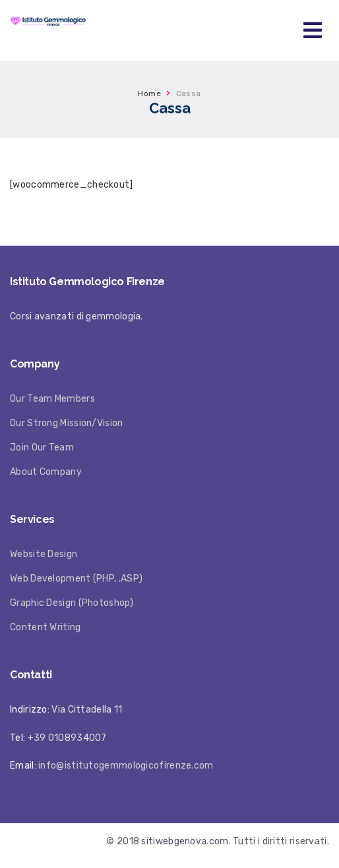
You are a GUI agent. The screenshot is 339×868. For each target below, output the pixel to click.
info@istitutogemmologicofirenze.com (126, 766)
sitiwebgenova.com (185, 841)
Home (149, 94)
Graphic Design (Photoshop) (72, 603)
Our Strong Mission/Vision (67, 423)
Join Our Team (42, 448)
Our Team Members (52, 399)
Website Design (44, 554)
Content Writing (46, 627)
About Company (46, 472)
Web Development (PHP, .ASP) (76, 579)
